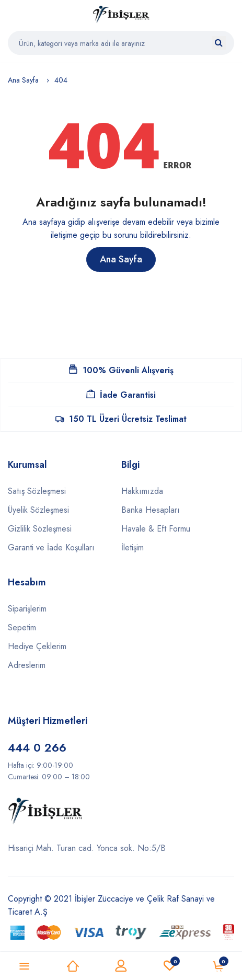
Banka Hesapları (151, 510)
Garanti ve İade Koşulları (51, 547)
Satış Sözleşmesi (37, 491)
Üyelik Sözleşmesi (38, 510)
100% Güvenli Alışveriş (121, 370)
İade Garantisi (121, 395)
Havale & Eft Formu (156, 529)
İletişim (132, 547)
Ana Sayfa (23, 80)
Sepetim (22, 627)
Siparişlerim (27, 609)
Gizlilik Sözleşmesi (40, 529)
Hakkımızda (142, 491)
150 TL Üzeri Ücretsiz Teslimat (121, 419)
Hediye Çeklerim (37, 646)
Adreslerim (27, 665)
